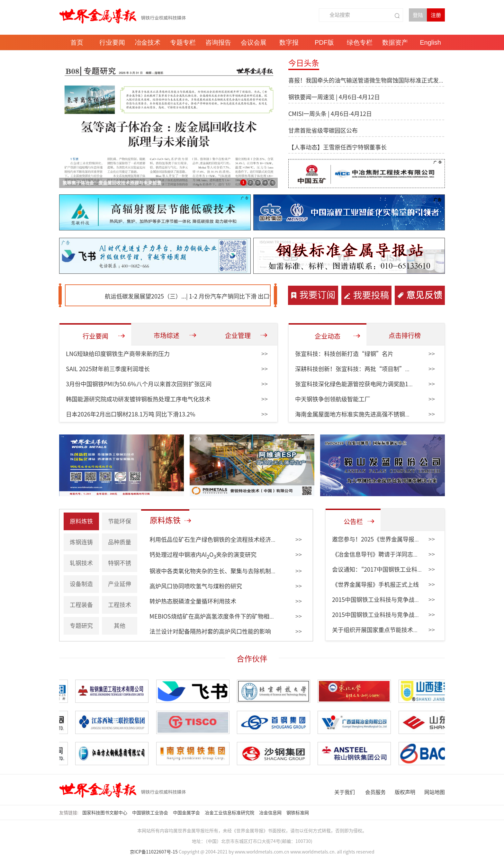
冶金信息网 (271, 813)
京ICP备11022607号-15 (154, 852)
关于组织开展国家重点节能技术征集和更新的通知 (396, 630)
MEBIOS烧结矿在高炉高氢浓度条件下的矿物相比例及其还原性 (230, 616)
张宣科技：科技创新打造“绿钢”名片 (344, 354)
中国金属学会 (187, 813)
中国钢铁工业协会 (151, 813)
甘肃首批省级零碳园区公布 (323, 130)
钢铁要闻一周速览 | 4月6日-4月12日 (334, 97)
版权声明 (405, 792)
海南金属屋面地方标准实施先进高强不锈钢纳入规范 (362, 414)
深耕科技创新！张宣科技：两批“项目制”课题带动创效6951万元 (380, 369)
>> (265, 354)
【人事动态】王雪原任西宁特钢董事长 (337, 147)
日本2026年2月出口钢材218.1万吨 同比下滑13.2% (131, 414)
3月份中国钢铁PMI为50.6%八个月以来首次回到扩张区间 (139, 384)
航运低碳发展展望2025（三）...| (154, 296)
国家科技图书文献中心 (105, 813)
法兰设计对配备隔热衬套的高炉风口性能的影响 (210, 631)
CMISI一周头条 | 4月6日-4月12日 (330, 114)
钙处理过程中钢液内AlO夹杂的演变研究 (203, 555)
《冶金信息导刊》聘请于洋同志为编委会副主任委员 (399, 554)
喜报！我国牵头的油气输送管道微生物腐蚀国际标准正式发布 (366, 80)
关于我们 (345, 792)
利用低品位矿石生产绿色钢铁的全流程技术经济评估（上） (225, 540)
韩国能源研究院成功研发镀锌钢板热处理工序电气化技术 (138, 399)
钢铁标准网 (298, 813)
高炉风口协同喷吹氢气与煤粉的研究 (196, 586)
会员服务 (375, 792)
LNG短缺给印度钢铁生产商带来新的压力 (118, 354)
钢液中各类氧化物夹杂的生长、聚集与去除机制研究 (216, 571)
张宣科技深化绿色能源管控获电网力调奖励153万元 (361, 384)
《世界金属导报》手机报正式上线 (375, 585)
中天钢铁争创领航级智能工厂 (333, 399)
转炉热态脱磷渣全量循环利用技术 (193, 601)
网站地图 (435, 792)
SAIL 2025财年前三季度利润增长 (108, 369)
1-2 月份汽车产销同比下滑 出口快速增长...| (251, 296)
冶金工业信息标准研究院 (230, 813)
